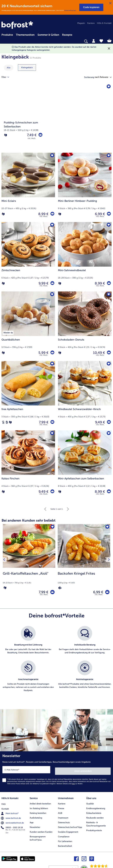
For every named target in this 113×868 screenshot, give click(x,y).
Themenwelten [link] (25, 35)
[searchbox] (3, 41)
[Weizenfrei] (7, 422)
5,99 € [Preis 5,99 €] (43, 353)
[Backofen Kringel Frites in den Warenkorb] (107, 593)
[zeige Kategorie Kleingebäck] (27, 68)
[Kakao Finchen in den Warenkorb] (52, 492)
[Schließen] (110, 3)
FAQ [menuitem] (4, 803)
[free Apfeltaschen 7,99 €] (28, 396)
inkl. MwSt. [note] (44, 596)
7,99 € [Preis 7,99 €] (43, 422)
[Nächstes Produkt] (108, 563)
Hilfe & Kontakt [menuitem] (104, 23)
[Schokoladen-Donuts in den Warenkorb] (109, 353)
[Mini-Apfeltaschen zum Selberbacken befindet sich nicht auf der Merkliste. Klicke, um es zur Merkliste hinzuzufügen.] (108, 433)
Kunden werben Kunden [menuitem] (41, 831)
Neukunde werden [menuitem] (95, 817)
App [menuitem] (32, 822)
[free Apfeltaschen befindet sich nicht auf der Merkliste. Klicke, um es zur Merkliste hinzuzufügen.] (52, 364)
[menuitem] (7, 34)
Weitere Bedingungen (70, 10)
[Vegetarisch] (6, 135)
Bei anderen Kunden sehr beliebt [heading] (29, 520)
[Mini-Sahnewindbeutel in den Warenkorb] (109, 283)
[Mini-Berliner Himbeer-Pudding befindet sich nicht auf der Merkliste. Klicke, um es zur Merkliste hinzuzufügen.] (108, 156)
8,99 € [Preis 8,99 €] (43, 214)
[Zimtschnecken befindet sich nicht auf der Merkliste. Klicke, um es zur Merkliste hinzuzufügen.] (52, 225)
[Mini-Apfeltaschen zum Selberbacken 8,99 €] (85, 465)
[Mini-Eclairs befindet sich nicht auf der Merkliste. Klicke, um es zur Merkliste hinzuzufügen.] (52, 156)
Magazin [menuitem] (81, 23)
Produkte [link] (7, 35)
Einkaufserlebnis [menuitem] (94, 812)
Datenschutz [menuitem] (64, 822)
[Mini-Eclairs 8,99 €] (28, 187)
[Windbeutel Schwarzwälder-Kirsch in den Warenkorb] (109, 422)
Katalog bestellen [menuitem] (38, 812)
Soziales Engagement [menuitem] (68, 831)
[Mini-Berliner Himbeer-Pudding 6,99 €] (85, 187)
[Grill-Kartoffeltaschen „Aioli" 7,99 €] (29, 563)
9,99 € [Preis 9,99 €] (43, 283)
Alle (9, 68)
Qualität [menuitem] (90, 803)
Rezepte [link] (67, 35)
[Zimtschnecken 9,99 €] (28, 257)
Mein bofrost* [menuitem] (10, 812)
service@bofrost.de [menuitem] (13, 822)
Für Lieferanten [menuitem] (65, 840)
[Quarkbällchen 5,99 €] (28, 326)
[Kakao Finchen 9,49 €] (28, 465)
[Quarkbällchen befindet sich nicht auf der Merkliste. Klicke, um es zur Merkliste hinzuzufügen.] (52, 295)
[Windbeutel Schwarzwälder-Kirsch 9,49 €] (85, 396)
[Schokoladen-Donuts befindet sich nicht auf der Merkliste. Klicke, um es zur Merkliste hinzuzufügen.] (108, 295)
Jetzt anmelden (83, 771)
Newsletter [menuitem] (35, 826)
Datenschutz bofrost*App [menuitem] (70, 826)
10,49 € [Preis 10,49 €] (98, 353)
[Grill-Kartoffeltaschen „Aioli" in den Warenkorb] (52, 593)
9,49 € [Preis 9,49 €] (99, 422)
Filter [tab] (7, 77)
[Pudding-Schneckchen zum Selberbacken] (56, 118)
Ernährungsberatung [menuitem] (96, 808)
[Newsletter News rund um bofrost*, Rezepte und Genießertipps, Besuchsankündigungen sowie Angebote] (56, 772)
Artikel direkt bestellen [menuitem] (40, 803)
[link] (18, 25)
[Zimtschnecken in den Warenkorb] (52, 283)
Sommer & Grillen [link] (48, 35)
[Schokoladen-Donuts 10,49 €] (85, 326)
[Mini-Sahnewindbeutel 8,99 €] (85, 257)
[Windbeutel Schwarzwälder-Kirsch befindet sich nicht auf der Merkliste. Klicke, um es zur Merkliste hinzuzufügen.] (108, 364)
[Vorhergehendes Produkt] (5, 563)
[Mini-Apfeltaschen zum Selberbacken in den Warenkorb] (109, 492)
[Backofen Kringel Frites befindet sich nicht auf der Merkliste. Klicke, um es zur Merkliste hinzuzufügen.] (107, 527)
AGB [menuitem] (60, 812)
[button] (91, 7)
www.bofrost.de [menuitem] (11, 817)
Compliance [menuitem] (64, 836)
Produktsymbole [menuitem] (94, 830)
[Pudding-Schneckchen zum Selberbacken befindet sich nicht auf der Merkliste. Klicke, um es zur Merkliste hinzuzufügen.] (108, 87)
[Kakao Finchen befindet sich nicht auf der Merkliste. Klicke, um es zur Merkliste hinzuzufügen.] (52, 433)
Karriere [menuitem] (91, 23)
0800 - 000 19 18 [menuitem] (12, 826)
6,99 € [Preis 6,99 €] (99, 214)
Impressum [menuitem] (63, 817)
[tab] (94, 41)
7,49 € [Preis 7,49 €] (31, 135)
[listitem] (28, 643)
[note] (29, 580)
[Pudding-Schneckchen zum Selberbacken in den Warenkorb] (40, 135)
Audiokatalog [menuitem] (36, 817)
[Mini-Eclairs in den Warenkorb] (52, 214)
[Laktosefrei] (3, 422)
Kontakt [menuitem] (5, 808)
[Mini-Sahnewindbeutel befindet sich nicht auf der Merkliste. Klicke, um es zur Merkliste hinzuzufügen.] (108, 225)
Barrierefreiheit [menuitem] (65, 845)
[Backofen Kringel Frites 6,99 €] (84, 563)
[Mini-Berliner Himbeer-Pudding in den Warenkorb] (109, 214)
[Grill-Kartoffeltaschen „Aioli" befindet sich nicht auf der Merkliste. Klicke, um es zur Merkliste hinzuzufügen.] (52, 527)
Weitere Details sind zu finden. (70, 784)
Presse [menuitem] (61, 808)
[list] (56, 663)
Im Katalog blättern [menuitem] (39, 808)
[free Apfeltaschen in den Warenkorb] (52, 422)
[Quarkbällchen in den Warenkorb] (52, 353)
